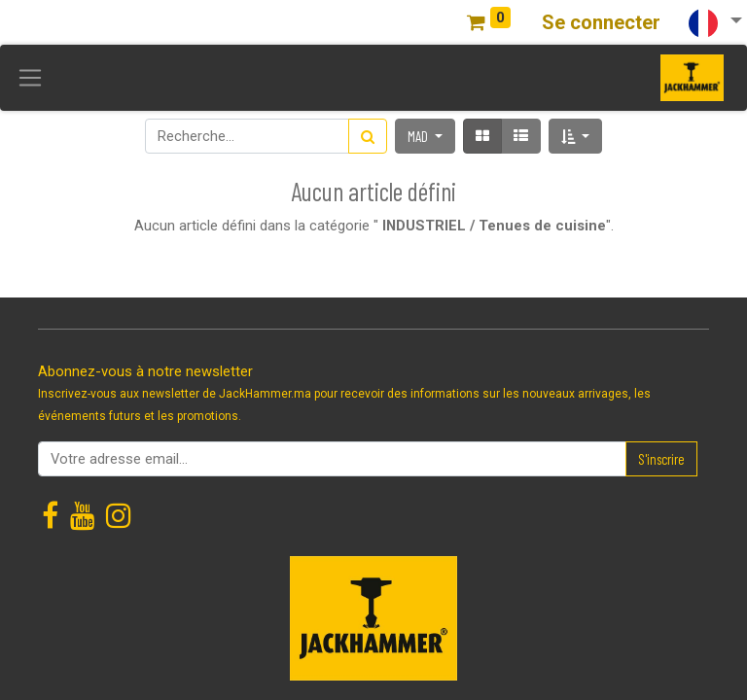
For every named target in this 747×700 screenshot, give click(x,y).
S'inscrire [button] (661, 459)
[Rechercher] (368, 136)
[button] (576, 136)
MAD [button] (419, 136)
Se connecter (601, 22)
